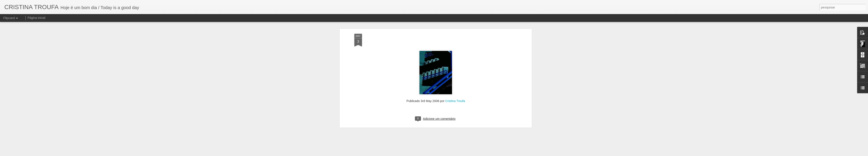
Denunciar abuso (468, 154)
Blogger (454, 154)
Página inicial (37, 18)
